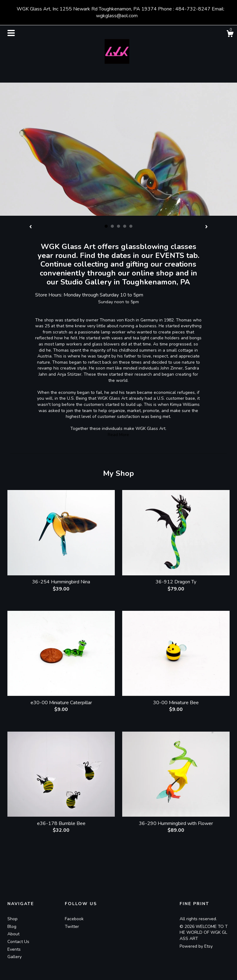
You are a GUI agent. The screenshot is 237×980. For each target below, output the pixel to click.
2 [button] (112, 226)
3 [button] (118, 226)
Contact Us (18, 942)
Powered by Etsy (196, 946)
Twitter (72, 927)
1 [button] (106, 226)
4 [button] (125, 226)
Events (14, 949)
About (13, 934)
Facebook (74, 919)
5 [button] (131, 226)
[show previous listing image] (31, 227)
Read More (118, 435)
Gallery (15, 957)
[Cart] (230, 35)
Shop (12, 919)
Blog (12, 927)
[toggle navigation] (11, 33)
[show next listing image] (206, 227)
